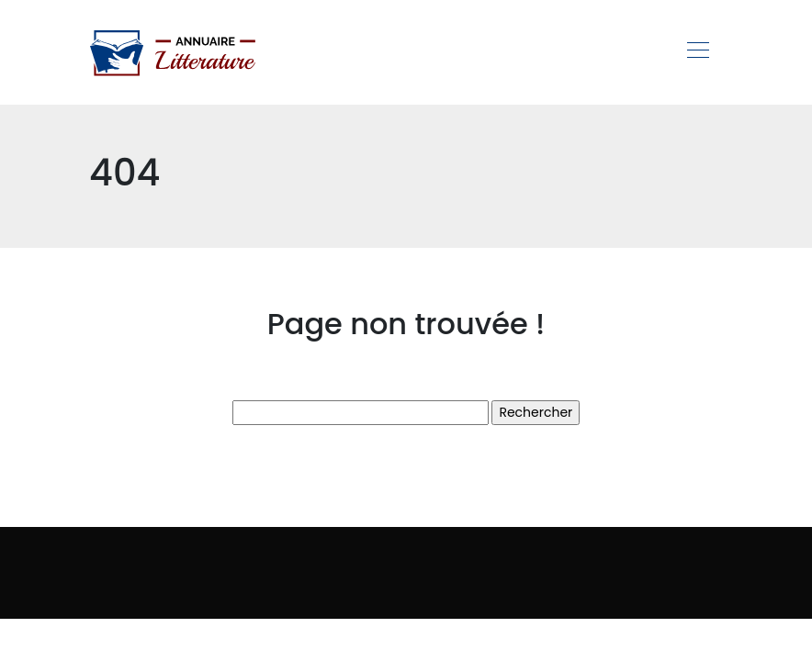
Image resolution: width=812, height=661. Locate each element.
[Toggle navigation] (697, 52)
